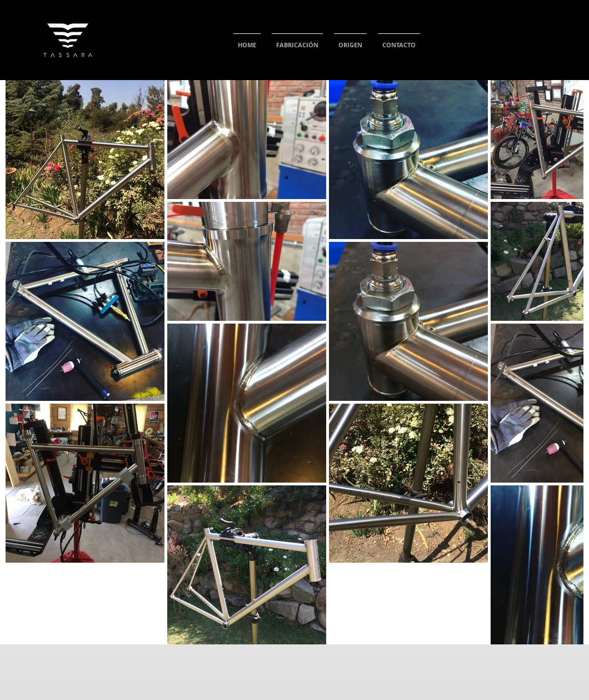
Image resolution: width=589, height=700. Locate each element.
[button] (297, 40)
